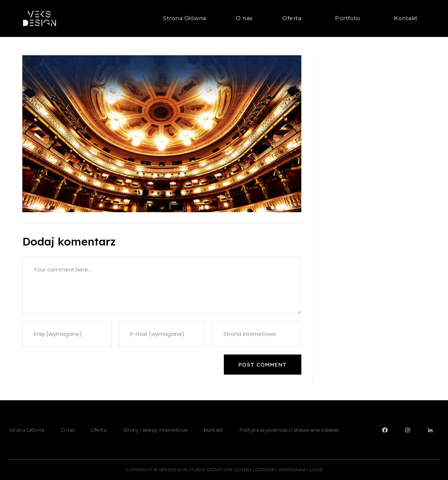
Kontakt (406, 18)
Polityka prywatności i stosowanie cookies (289, 430)
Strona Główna (185, 18)
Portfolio (350, 18)
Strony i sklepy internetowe (155, 430)
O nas (244, 18)
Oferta (294, 18)
